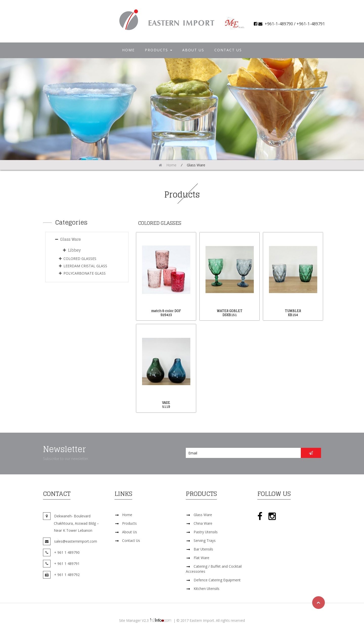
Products (158, 50)
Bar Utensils (203, 549)
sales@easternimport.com (76, 541)
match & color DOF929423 (166, 313)
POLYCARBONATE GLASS (82, 273)
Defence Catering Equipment (217, 580)
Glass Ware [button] (68, 239)
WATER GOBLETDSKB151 (230, 313)
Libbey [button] (72, 250)
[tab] (87, 240)
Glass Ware (203, 515)
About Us (193, 50)
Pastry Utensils (206, 532)
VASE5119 (166, 405)
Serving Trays (205, 540)
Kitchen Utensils (207, 589)
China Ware (203, 523)
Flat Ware (201, 558)
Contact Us (228, 50)
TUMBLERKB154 (293, 313)
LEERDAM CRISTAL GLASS (83, 266)
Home (128, 50)
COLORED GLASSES (78, 259)
